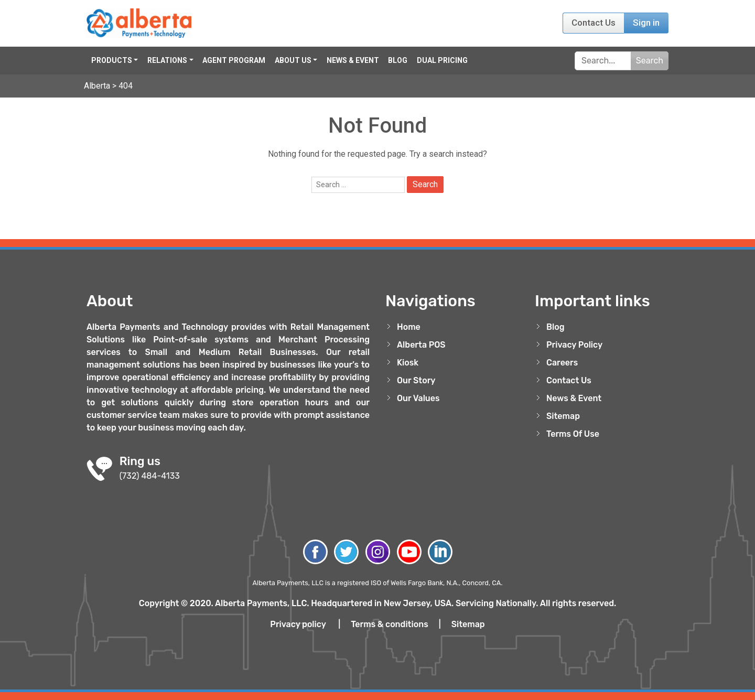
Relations (167, 60)
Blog (398, 60)
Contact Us (594, 23)
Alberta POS (421, 345)
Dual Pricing (442, 60)
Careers (562, 363)
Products (112, 60)
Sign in (646, 23)
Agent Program (234, 60)
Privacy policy (298, 624)
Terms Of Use (573, 434)
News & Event (353, 60)
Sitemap (563, 416)
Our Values (418, 398)
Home (409, 327)
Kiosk (408, 363)
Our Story (416, 380)
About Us (293, 60)
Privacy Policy (574, 345)
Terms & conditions (390, 624)
